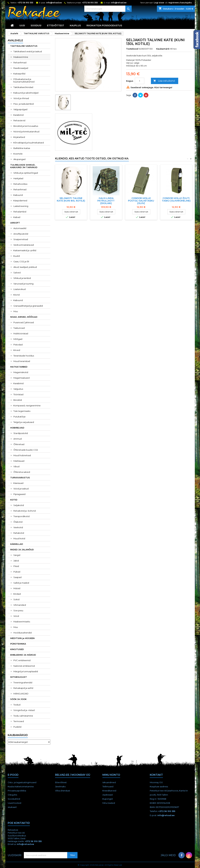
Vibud (16, 466)
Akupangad (19, 159)
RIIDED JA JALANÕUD (22, 550)
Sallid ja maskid (21, 583)
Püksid (17, 572)
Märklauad (19, 461)
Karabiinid (18, 115)
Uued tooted (14, 803)
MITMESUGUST (19, 677)
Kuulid (17, 256)
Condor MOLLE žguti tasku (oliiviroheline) (176, 199)
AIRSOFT (15, 223)
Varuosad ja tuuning (23, 284)
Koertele (18, 154)
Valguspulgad (20, 109)
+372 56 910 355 (25, 3)
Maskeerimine (21, 57)
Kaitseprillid (19, 74)
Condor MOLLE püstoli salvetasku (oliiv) (141, 201)
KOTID (14, 500)
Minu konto (111, 775)
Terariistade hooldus (24, 356)
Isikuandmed (109, 782)
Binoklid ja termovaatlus (26, 126)
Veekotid (18, 527)
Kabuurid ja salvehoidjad (26, 93)
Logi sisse (159, 3)
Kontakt (156, 775)
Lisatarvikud (19, 289)
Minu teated (109, 803)
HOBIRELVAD (17, 428)
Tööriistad (18, 394)
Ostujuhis (12, 795)
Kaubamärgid (18, 735)
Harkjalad (18, 178)
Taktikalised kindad (23, 87)
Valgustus (18, 389)
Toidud (17, 705)
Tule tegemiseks (22, 411)
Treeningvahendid (23, 682)
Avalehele (15, 40)
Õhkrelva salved (22, 472)
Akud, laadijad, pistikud (25, 267)
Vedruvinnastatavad (24, 245)
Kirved (17, 350)
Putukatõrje (19, 417)
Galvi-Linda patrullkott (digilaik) (106, 201)
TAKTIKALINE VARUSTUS (24, 46)
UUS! (22, 25)
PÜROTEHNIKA (18, 644)
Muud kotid (19, 538)
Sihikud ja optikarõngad (26, 173)
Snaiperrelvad (21, 239)
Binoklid (18, 400)
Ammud (18, 439)
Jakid (16, 561)
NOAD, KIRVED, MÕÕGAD (24, 317)
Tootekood (132, 49)
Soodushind (14, 799)
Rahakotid (19, 533)
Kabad (17, 217)
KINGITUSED (17, 649)
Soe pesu (18, 610)
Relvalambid (20, 212)
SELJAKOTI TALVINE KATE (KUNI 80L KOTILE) (71, 199)
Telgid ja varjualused (24, 422)
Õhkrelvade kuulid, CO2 (26, 450)
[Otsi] (108, 9)
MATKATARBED (19, 367)
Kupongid (107, 799)
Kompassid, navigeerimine (27, 406)
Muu (16, 311)
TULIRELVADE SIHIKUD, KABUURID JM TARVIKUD (24, 166)
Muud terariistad (22, 361)
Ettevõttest (56, 25)
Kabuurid (18, 195)
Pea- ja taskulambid (24, 104)
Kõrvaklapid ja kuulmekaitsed (29, 143)
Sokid (16, 599)
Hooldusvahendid (22, 633)
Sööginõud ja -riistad (24, 710)
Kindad (17, 594)
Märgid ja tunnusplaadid (26, 671)
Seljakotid (19, 505)
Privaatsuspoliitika (17, 791)
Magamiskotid (21, 372)
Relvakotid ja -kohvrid (25, 511)
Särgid (17, 555)
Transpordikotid (21, 516)
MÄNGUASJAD (21, 694)
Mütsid (17, 588)
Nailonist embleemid (24, 666)
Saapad (17, 577)
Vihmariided (20, 605)
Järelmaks (60, 786)
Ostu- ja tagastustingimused (22, 782)
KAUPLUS (75, 25)
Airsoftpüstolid (21, 234)
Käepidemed (20, 201)
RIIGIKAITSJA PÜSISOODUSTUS (104, 25)
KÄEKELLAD (17, 544)
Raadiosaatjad (21, 68)
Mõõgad (18, 339)
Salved (17, 273)
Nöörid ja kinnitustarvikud (26, 132)
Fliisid (16, 566)
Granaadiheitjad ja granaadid (28, 306)
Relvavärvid (19, 120)
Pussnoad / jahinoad (24, 322)
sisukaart (12, 807)
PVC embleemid (22, 660)
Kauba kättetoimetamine (21, 786)
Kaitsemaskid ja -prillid (25, 250)
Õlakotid (18, 522)
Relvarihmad (20, 63)
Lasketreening (21, 206)
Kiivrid (16, 295)
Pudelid (17, 727)
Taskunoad (19, 328)
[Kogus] (140, 81)
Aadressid (107, 795)
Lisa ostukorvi (164, 81)
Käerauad (18, 483)
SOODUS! (36, 25)
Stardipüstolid (21, 433)
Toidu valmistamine (23, 716)
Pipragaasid (19, 494)
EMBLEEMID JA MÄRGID (23, 655)
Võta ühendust (63, 791)
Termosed (19, 721)
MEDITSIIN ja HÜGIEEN (22, 638)
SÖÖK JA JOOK (18, 699)
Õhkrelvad (19, 444)
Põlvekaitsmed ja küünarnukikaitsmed (24, 80)
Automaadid (20, 228)
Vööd (16, 616)
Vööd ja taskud (21, 489)
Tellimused (108, 786)
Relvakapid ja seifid (23, 688)
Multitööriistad (21, 333)
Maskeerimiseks (22, 622)
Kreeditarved (109, 791)
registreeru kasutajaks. (180, 3)
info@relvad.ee (54, 3)
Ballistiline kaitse (22, 148)
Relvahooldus (20, 184)
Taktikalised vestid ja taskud (28, 51)
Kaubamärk (163, 49)
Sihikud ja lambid (22, 278)
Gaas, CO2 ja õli (21, 261)
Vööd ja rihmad (21, 98)
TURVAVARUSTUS (20, 478)
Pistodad (18, 345)
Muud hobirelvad (22, 455)
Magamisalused (21, 378)
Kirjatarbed (19, 137)
